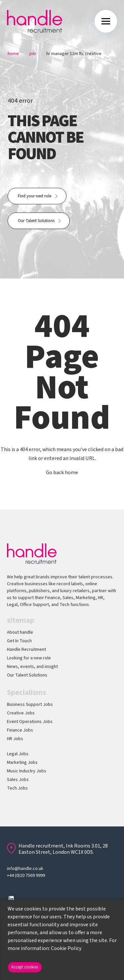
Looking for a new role (29, 658)
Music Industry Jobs (27, 771)
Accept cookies (25, 967)
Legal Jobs (18, 754)
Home (13, 54)
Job (33, 54)
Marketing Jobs (22, 763)
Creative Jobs (21, 713)
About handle (20, 632)
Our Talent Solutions (36, 221)
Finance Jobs (20, 730)
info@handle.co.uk (25, 869)
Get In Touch (19, 641)
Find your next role (35, 196)
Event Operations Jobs (30, 722)
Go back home (62, 473)
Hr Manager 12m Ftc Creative (74, 54)
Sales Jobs (18, 780)
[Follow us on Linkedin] (11, 899)
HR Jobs (15, 739)
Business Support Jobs (30, 705)
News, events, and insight (32, 667)
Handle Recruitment (26, 649)
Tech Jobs (17, 788)
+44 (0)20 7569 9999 (26, 876)
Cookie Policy (66, 948)
